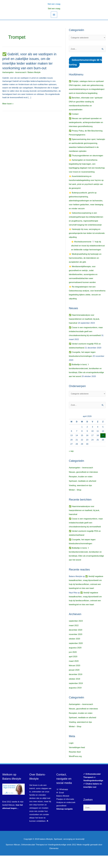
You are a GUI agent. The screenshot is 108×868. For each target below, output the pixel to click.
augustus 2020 (75, 660)
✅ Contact (74, 114)
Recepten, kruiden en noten (81, 489)
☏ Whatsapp (62, 802)
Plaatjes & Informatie (66, 812)
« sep (71, 464)
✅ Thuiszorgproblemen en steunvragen (86, 160)
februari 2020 (75, 678)
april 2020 (73, 669)
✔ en (93, 790)
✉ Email (60, 805)
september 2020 (76, 656)
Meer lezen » (8, 103)
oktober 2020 (75, 651)
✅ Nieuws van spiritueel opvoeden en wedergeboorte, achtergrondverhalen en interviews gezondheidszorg (86, 123)
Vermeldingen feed (77, 760)
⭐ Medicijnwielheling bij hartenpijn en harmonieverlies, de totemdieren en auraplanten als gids (86, 270)
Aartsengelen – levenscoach (81, 480)
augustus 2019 (75, 700)
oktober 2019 (75, 691)
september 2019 (76, 696)
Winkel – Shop (75, 502)
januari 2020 (74, 682)
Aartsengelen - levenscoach (15, 72)
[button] (54, 4)
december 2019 (76, 687)
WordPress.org (75, 769)
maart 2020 (74, 674)
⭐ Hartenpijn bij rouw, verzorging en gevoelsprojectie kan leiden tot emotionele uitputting (85, 241)
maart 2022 (74, 638)
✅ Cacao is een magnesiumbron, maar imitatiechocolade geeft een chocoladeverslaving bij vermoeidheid (86, 344)
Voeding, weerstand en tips (81, 498)
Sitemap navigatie (65, 821)
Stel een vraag (54, 9)
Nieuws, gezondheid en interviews (84, 485)
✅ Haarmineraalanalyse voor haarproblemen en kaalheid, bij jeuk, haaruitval (85, 331)
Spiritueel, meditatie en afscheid (83, 493)
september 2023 (76, 634)
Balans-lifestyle (63, 808)
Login (71, 755)
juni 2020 (73, 665)
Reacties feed (75, 764)
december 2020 (76, 642)
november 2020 (76, 647)
